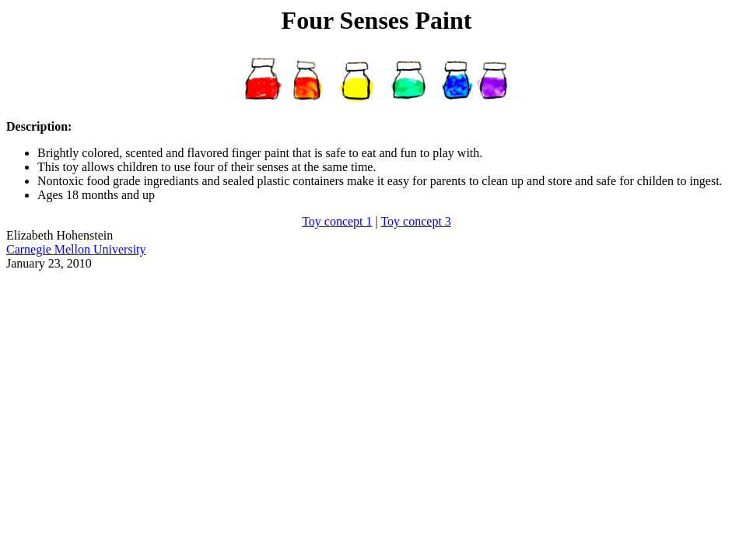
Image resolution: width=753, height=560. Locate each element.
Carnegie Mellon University (76, 249)
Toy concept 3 (415, 221)
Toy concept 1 (337, 221)
